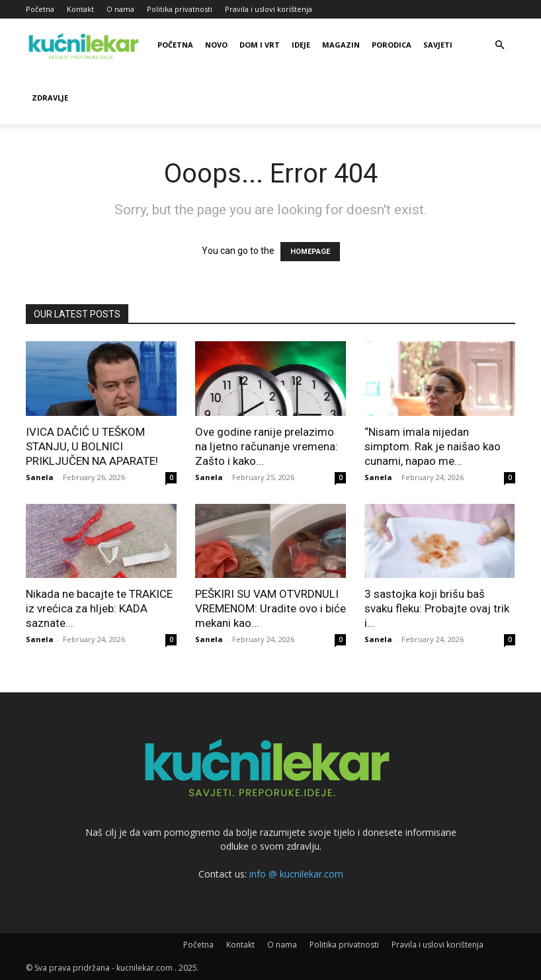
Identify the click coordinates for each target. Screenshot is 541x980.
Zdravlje (50, 98)
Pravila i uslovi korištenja (269, 9)
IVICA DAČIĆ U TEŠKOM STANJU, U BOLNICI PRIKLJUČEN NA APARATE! (92, 446)
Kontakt (80, 9)
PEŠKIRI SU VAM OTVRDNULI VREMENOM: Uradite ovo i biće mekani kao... (270, 608)
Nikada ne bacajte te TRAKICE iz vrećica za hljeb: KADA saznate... (99, 608)
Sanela (40, 477)
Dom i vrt (260, 45)
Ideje (301, 45)
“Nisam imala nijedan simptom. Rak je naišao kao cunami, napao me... (433, 446)
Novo (216, 45)
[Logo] (85, 45)
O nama (120, 9)
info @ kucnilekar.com (296, 874)
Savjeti (438, 45)
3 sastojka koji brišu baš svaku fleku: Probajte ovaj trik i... (437, 608)
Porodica (392, 45)
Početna (40, 9)
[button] (499, 45)
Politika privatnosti (180, 9)
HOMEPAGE (310, 252)
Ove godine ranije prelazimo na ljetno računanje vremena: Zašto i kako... (267, 446)
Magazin (341, 45)
